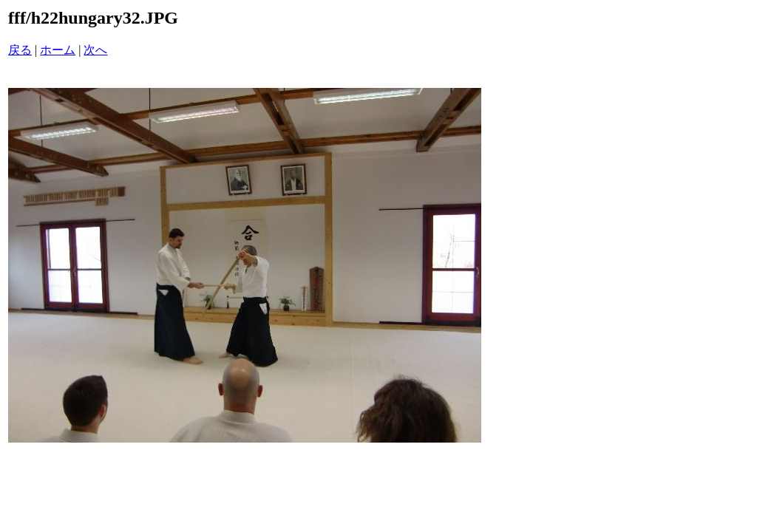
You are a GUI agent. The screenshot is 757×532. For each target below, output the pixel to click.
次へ (95, 50)
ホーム (58, 50)
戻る (20, 50)
